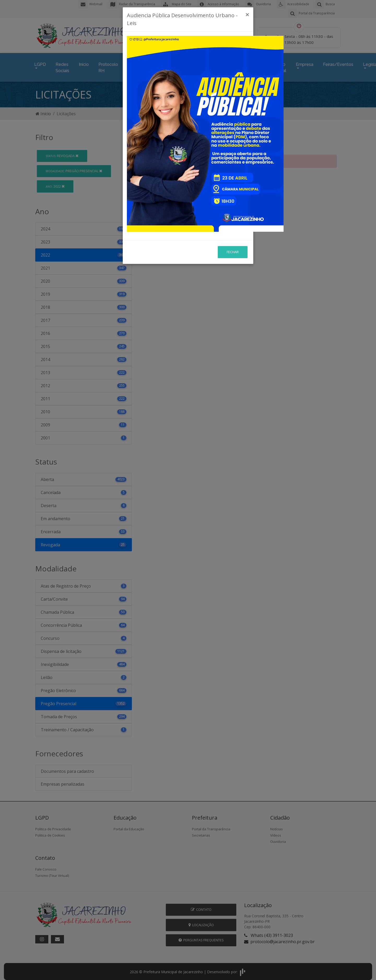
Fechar (233, 194)
